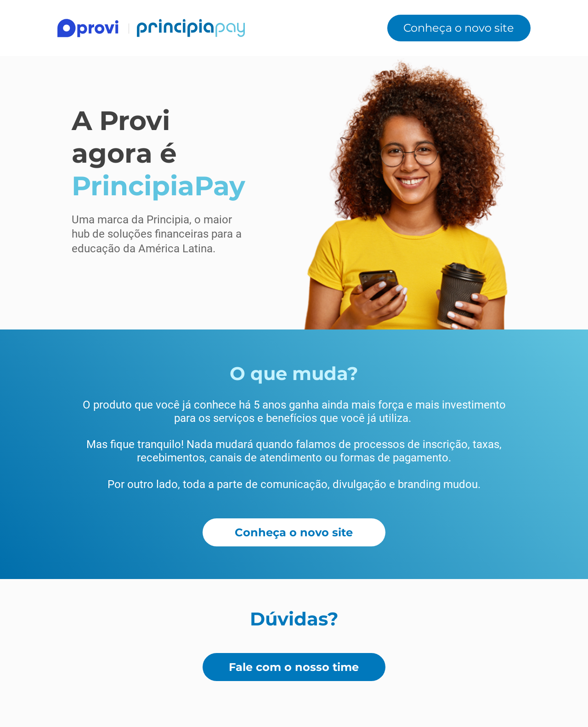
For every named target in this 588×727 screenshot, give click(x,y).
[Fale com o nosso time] (294, 667)
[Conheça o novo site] (459, 28)
